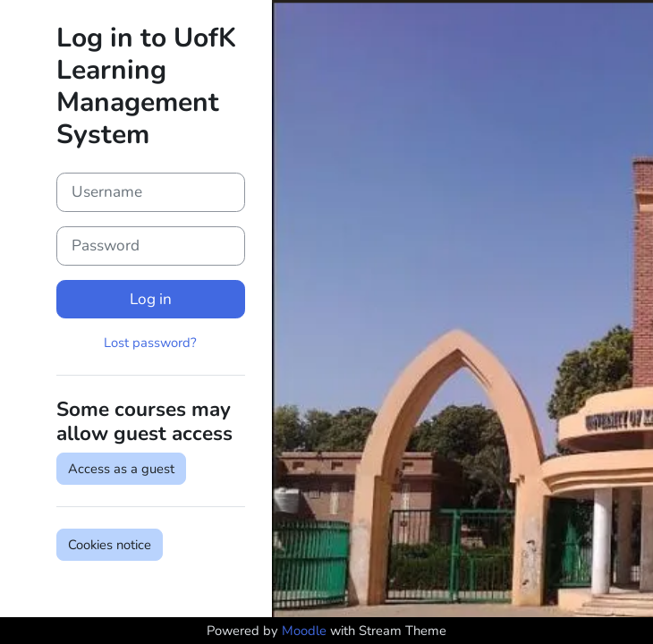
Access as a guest (121, 469)
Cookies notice (110, 545)
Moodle (304, 631)
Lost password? (150, 343)
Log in (151, 299)
